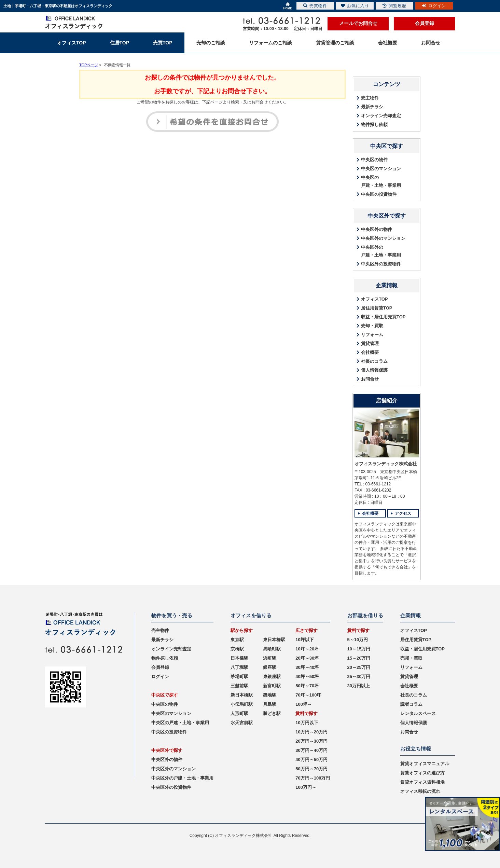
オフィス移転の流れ (420, 791)
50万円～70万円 (311, 769)
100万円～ (306, 787)
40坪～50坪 (307, 677)
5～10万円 (358, 640)
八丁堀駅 (239, 667)
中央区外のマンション (383, 238)
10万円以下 (307, 723)
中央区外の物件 (377, 229)
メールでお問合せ (358, 23)
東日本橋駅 (274, 640)
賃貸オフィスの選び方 (422, 773)
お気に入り (355, 6)
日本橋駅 (239, 658)
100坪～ (304, 704)
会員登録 (425, 23)
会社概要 (370, 352)
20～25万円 (359, 667)
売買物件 (315, 6)
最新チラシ (372, 107)
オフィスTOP (374, 299)
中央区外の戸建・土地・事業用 (381, 251)
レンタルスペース (418, 713)
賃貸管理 (370, 343)
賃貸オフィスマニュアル (425, 764)
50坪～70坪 (307, 686)
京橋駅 (237, 649)
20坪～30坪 (307, 658)
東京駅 (237, 640)
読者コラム (411, 704)
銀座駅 (270, 667)
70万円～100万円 (313, 778)
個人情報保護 (374, 370)
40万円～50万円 (311, 760)
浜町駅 (270, 658)
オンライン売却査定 (381, 116)
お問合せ (370, 379)
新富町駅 (272, 686)
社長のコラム (374, 361)
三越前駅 (239, 686)
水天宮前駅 (242, 723)
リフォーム (372, 335)
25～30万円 (359, 677)
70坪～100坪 (308, 695)
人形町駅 (239, 713)
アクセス (403, 513)
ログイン (160, 677)
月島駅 (270, 704)
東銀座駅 (272, 677)
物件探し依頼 (374, 125)
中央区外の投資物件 (381, 264)
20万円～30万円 (311, 741)
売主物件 (370, 98)
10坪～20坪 (307, 649)
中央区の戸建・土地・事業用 (381, 181)
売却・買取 (372, 326)
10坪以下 (304, 640)
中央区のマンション (381, 169)
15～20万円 (359, 658)
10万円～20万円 (311, 732)
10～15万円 (359, 649)
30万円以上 (359, 686)
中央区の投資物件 (379, 194)
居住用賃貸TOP (377, 308)
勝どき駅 (272, 713)
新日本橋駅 (242, 695)
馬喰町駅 (272, 649)
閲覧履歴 (394, 6)
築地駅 (270, 695)
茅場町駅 (239, 677)
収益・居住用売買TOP (383, 317)
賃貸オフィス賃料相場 (422, 782)
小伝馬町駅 (242, 704)
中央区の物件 (374, 160)
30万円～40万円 (311, 750)
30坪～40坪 (307, 667)
